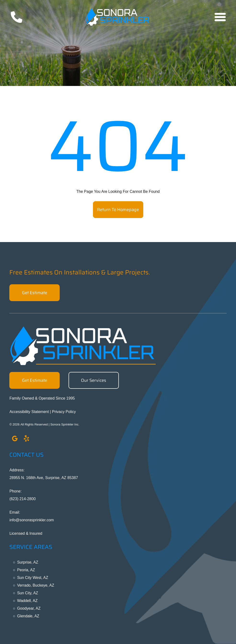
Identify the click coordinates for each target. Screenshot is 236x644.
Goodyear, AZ (29, 608)
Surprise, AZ (28, 562)
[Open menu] (220, 17)
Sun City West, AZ (33, 578)
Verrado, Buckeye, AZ (36, 585)
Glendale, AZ (28, 616)
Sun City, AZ (28, 593)
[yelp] (26, 439)
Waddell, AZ (27, 601)
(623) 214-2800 (22, 499)
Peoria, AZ (26, 570)
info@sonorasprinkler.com (32, 520)
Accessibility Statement (29, 412)
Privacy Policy (64, 412)
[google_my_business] (15, 439)
